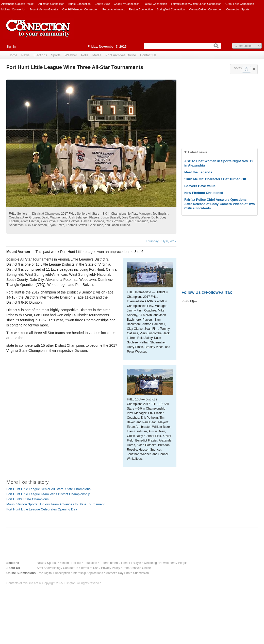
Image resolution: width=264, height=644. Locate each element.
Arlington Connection (51, 4)
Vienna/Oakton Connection (205, 9)
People (183, 563)
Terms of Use (89, 568)
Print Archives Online (121, 55)
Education (90, 563)
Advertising (53, 568)
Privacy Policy (111, 568)
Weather (71, 55)
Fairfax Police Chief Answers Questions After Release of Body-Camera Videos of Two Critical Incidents (220, 204)
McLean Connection (14, 9)
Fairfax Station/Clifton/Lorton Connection (196, 4)
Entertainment (109, 563)
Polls (85, 55)
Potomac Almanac (114, 9)
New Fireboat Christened (204, 193)
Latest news (197, 152)
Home (13, 55)
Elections (40, 55)
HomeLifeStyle (131, 563)
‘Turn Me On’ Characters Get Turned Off (215, 179)
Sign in (11, 47)
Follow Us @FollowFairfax (207, 292)
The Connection (38, 32)
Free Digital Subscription (53, 573)
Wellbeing (150, 563)
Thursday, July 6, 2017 (161, 241)
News (26, 55)
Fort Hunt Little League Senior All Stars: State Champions (48, 489)
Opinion (64, 563)
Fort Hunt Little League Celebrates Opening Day (42, 509)
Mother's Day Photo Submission (127, 573)
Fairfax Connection (155, 4)
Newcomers (167, 563)
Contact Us (148, 55)
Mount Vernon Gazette (44, 9)
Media (97, 55)
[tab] (220, 152)
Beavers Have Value (200, 186)
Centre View (102, 4)
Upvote (246, 69)
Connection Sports (238, 9)
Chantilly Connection (127, 4)
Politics (76, 563)
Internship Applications (88, 573)
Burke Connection (79, 4)
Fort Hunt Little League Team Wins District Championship (48, 494)
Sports (56, 55)
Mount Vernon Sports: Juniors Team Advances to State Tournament (55, 504)
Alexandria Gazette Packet (18, 4)
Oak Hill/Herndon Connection (80, 9)
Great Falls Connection (240, 4)
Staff (40, 568)
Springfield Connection (171, 9)
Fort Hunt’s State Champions (28, 499)
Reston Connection (141, 9)
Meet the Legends (198, 172)
